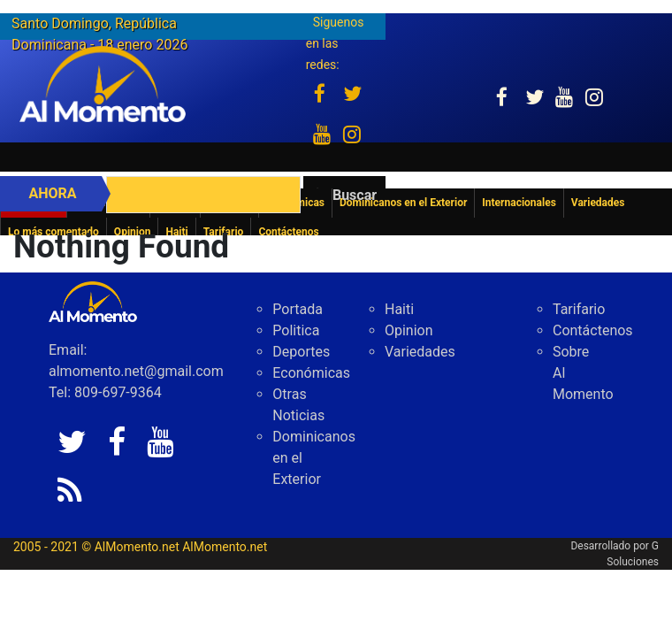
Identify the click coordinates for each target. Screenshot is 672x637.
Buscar (355, 195)
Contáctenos (593, 330)
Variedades (420, 352)
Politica (296, 330)
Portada (298, 309)
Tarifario (579, 309)
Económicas (311, 373)
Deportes (301, 352)
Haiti (399, 309)
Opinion (409, 330)
